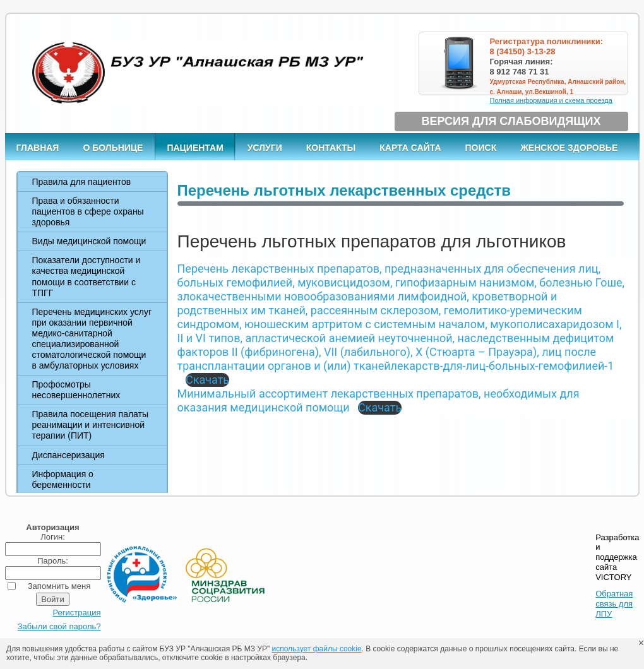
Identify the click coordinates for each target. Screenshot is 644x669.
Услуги (265, 148)
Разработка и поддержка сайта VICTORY (617, 557)
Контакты (331, 148)
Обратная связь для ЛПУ (614, 604)
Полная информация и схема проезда (551, 100)
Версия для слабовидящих (511, 121)
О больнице (113, 148)
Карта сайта (410, 148)
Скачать (207, 380)
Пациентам (195, 148)
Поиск (481, 148)
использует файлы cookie (317, 649)
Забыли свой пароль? (59, 626)
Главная (38, 148)
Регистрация (77, 613)
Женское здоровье (569, 148)
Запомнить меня (59, 586)
